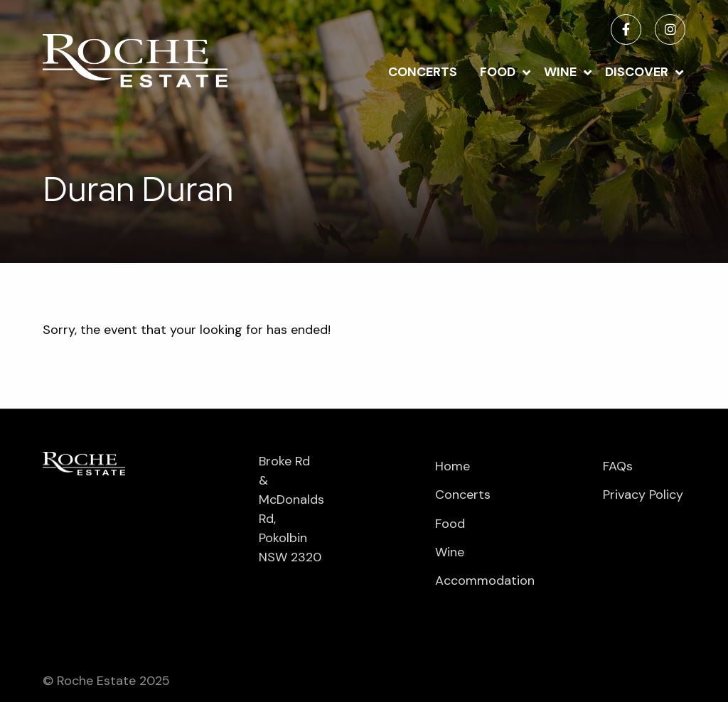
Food (498, 72)
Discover (637, 72)
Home (453, 466)
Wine (560, 72)
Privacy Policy (643, 495)
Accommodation (476, 580)
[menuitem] (423, 71)
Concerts (423, 72)
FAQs (618, 466)
